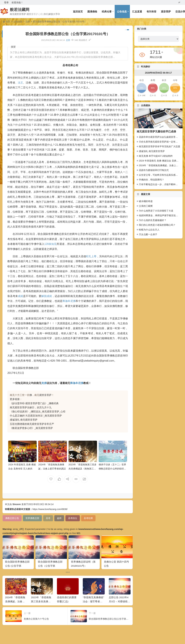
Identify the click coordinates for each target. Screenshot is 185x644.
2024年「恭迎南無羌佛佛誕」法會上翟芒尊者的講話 (15, 601)
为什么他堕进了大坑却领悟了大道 (156, 211)
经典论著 (107, 12)
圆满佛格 (92, 12)
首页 (8, 22)
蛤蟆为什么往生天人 (149, 230)
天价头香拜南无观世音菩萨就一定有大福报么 (162, 142)
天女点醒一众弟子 (148, 234)
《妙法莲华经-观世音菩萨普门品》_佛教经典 (34, 403)
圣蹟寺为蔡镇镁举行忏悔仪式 (154, 170)
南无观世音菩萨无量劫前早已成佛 (156, 131)
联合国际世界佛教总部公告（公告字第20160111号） (50, 566)
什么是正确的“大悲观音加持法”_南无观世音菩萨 (36, 416)
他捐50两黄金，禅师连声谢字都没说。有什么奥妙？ (159, 215)
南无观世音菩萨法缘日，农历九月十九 (31, 407)
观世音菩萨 (45, 395)
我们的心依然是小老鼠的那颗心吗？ (157, 225)
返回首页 (78, 12)
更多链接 (15, 399)
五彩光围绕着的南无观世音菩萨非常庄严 (32, 424)
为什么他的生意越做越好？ (153, 220)
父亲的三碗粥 (146, 206)
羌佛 (44, 383)
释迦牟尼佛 (69, 301)
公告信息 (122, 12)
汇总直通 (137, 12)
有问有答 (151, 12)
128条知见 (50, 244)
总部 (28, 22)
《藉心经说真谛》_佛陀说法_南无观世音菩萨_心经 (38, 411)
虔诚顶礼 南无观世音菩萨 (24, 420)
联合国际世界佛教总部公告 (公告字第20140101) (17, 566)
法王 (20, 83)
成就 (20, 296)
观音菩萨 (166, 12)
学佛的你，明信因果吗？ (151, 180)
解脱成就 (47, 296)
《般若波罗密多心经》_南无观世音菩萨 (31, 428)
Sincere (17, 504)
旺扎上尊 (91, 256)
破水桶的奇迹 (146, 201)
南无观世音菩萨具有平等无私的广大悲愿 (159, 146)
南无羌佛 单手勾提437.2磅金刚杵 (156, 156)
